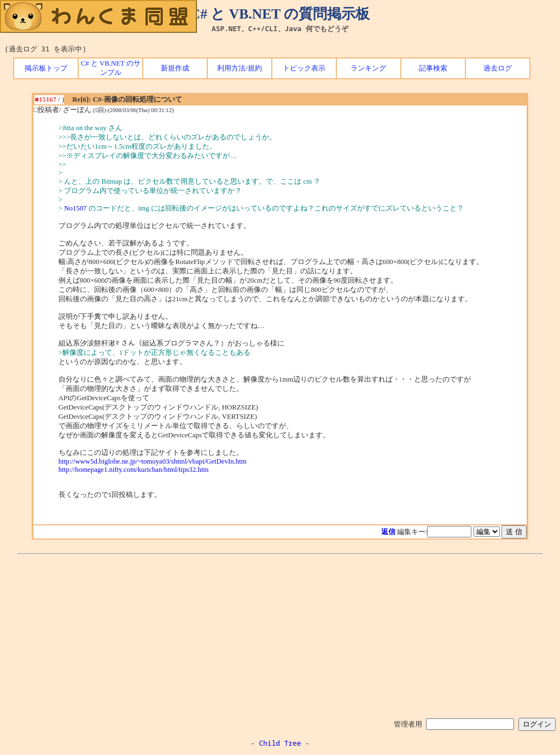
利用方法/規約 (240, 68)
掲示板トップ (46, 68)
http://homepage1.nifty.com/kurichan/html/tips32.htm (134, 470)
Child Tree (280, 743)
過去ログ (498, 68)
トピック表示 (304, 68)
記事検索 (433, 68)
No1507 (75, 208)
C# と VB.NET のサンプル (111, 68)
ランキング (368, 68)
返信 (388, 532)
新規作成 (175, 68)
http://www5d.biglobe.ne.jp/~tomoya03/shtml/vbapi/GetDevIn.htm (153, 461)
